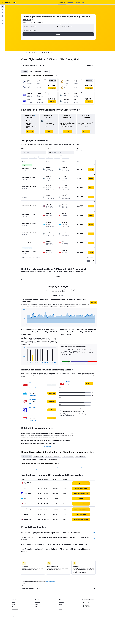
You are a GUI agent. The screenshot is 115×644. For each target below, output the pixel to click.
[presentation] (34, 20)
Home (24, 53)
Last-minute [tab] (40, 71)
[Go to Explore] (2, 16)
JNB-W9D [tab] (57, 281)
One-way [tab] (48, 71)
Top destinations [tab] (55, 445)
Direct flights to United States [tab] (55, 442)
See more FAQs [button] (49, 432)
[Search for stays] (2, 10)
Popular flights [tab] (44, 445)
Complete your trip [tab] (41, 442)
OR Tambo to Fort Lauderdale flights (32, 454)
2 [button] (93, 246)
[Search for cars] (2, 13)
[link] (32, 132)
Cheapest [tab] (27, 71)
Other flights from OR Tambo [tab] (31, 445)
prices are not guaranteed (53, 567)
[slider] (98, 153)
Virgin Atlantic (34, 385)
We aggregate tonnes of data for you (61, 574)
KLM (32, 376)
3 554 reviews (34, 373)
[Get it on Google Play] (90, 588)
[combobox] (27, 23)
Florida (28, 53)
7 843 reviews (34, 406)
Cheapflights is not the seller (61, 571)
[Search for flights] (2, 7)
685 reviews (34, 389)
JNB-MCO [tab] (60, 262)
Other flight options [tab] (83, 442)
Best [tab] (33, 71)
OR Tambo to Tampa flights (79, 452)
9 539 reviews (34, 397)
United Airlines (34, 393)
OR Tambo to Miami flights (30, 452)
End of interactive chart (24, 309)
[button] (2, 2)
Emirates (33, 368)
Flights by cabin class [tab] (70, 442)
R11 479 (29, 19)
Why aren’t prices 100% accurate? (61, 576)
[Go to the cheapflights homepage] (11, 2)
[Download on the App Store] (90, 592)
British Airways (34, 401)
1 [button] (90, 246)
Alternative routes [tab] (29, 442)
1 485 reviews (34, 381)
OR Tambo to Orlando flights (55, 452)
